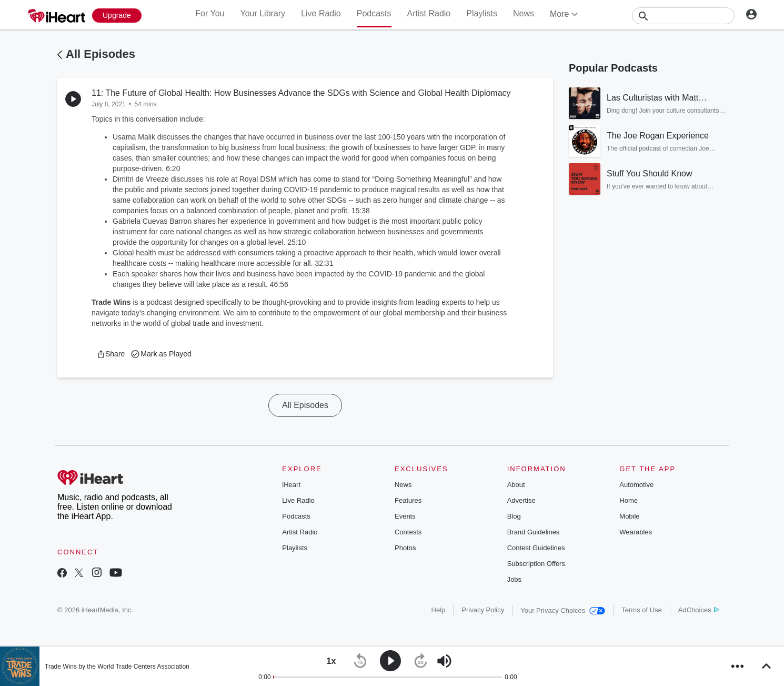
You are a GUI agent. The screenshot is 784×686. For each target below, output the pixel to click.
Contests (408, 532)
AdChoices (698, 610)
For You (210, 13)
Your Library (263, 13)
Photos (405, 548)
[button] (111, 354)
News (524, 13)
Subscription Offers (536, 564)
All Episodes (100, 54)
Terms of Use (642, 610)
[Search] (683, 16)
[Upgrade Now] (117, 16)
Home (629, 500)
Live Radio (321, 13)
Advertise (521, 500)
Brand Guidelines (534, 532)
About (516, 485)
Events (405, 516)
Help (439, 610)
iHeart (291, 485)
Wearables (636, 532)
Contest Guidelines (536, 548)
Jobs (514, 579)
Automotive (636, 485)
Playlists (482, 13)
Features (408, 500)
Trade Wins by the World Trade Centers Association (117, 667)
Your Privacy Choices (563, 610)
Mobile (629, 516)
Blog (514, 516)
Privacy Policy (483, 610)
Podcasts (374, 13)
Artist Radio (429, 13)
